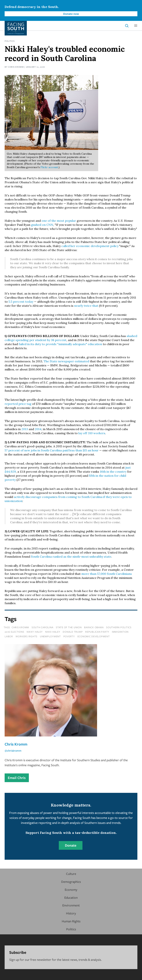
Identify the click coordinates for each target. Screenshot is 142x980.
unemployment (50, 636)
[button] (136, 26)
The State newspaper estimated (66, 361)
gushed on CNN (42, 225)
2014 (38, 429)
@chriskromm (13, 751)
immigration (120, 632)
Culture (71, 874)
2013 (25, 429)
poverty (69, 636)
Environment (71, 905)
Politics (10, 41)
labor (9, 636)
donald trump (73, 632)
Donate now (71, 14)
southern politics (119, 627)
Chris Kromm (16, 67)
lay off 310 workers (92, 433)
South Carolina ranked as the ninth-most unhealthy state (71, 557)
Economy (71, 890)
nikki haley (53, 632)
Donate (71, 845)
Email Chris (17, 778)
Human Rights (71, 921)
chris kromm (20, 627)
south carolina (43, 627)
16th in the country (113, 472)
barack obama (94, 627)
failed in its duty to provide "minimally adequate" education (60, 344)
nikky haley (35, 632)
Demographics (71, 882)
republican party (97, 632)
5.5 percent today (21, 302)
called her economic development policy (90, 246)
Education (71, 898)
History (71, 913)
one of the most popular (59, 221)
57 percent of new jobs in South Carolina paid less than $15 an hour (52, 450)
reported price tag (18, 404)
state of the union (69, 627)
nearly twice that (86, 306)
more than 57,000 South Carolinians (107, 574)
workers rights (27, 636)
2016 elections (14, 632)
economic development (94, 636)
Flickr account (49, 167)
